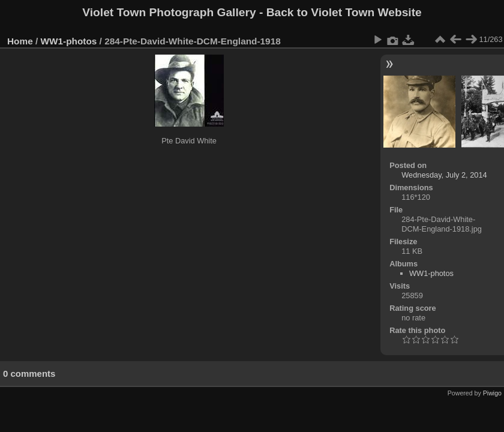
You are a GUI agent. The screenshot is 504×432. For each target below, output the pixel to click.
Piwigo (492, 393)
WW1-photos (69, 41)
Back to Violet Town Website (344, 12)
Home (20, 41)
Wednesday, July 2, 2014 (444, 175)
